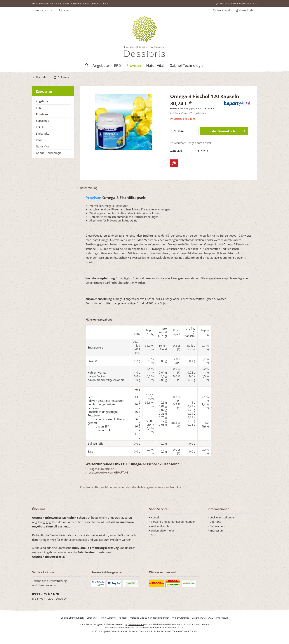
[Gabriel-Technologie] (186, 66)
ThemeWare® (190, 631)
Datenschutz (217, 526)
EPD (39, 108)
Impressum (217, 530)
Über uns (215, 522)
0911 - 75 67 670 (46, 594)
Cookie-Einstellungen (223, 517)
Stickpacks (42, 133)
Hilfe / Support (108, 618)
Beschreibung (89, 188)
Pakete (40, 127)
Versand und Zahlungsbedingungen (173, 522)
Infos (39, 140)
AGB (154, 535)
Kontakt (156, 517)
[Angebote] (101, 66)
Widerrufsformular (163, 530)
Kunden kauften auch (93, 487)
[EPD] (118, 66)
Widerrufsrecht (160, 526)
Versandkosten (136, 624)
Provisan (42, 114)
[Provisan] (134, 66)
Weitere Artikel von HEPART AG (107, 472)
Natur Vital (43, 146)
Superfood (43, 121)
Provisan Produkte (169, 487)
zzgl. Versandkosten (195, 113)
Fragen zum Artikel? (198, 143)
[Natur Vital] (155, 66)
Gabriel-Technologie (49, 153)
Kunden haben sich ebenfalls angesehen (132, 487)
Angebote (42, 101)
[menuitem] (245, 10)
